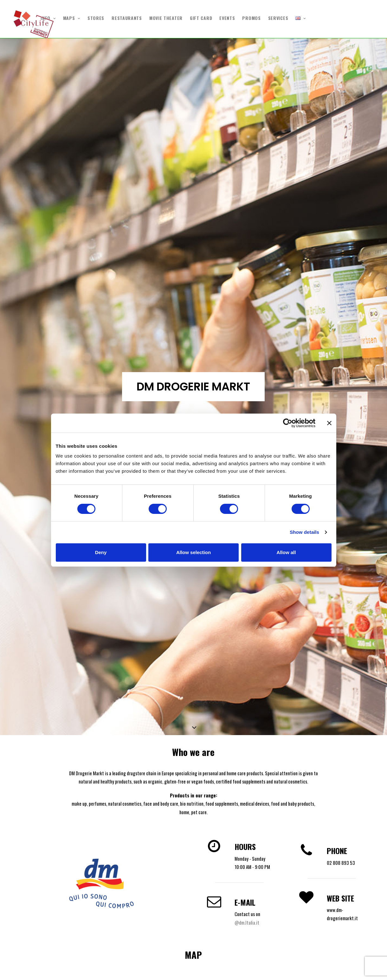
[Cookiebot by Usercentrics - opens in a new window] (288, 423)
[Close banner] (329, 423)
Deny (101, 552)
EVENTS (227, 18)
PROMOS (251, 18)
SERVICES (278, 18)
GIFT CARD (201, 18)
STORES (96, 18)
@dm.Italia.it (247, 922)
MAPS (72, 18)
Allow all (286, 552)
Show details (304, 532)
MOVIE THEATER (166, 18)
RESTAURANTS (127, 18)
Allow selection (193, 552)
